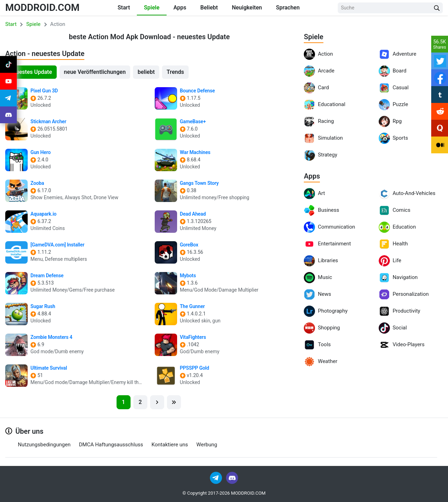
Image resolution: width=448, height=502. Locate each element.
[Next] (157, 402)
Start (124, 8)
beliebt (146, 72)
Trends (175, 72)
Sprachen (288, 8)
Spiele (152, 8)
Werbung (207, 445)
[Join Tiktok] (8, 64)
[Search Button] (437, 8)
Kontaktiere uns (170, 445)
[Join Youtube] (8, 81)
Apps (180, 8)
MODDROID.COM (42, 8)
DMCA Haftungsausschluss (111, 445)
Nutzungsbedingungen (44, 445)
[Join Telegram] (216, 477)
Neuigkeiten (247, 8)
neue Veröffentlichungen (95, 72)
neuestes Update (31, 72)
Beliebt (209, 8)
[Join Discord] (232, 477)
